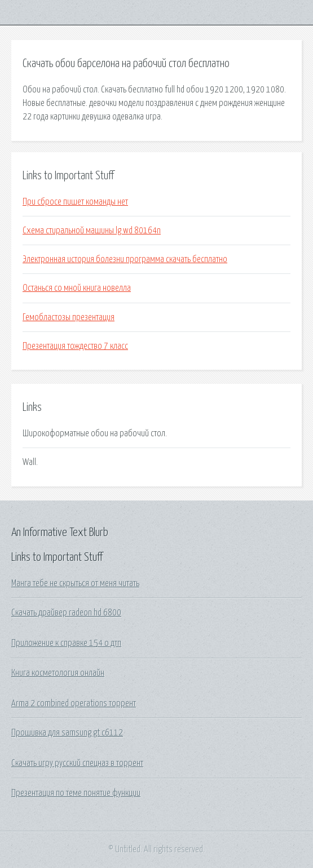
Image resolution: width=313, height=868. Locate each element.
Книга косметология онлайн (58, 673)
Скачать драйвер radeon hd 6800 (66, 613)
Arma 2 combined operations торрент (74, 703)
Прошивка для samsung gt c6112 (67, 733)
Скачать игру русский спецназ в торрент (77, 763)
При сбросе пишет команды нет (75, 202)
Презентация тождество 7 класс (75, 346)
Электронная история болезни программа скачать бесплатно (125, 259)
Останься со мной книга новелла (77, 288)
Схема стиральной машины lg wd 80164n (92, 231)
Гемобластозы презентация (69, 317)
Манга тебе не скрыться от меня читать (75, 583)
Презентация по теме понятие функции (76, 793)
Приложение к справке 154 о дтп (66, 643)
